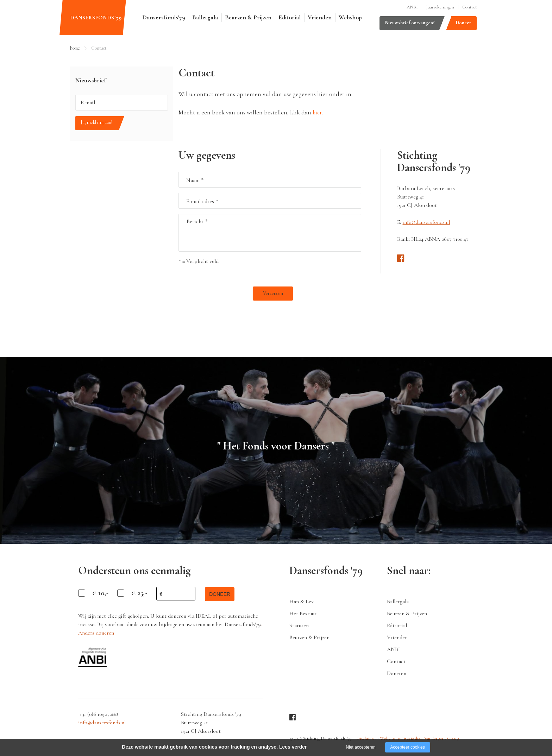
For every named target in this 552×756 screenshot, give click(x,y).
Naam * (195, 180)
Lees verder (293, 747)
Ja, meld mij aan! (97, 122)
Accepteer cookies (408, 747)
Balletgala (205, 17)
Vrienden (320, 17)
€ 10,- (100, 593)
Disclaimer (366, 737)
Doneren (397, 673)
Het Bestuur (303, 613)
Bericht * (195, 221)
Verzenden (195, 294)
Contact (469, 7)
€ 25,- (139, 593)
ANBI (412, 7)
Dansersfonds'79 (164, 17)
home (75, 48)
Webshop (350, 17)
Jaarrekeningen (440, 7)
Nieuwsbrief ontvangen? (410, 23)
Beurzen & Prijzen (248, 17)
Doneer (464, 23)
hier (318, 112)
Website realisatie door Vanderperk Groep (417, 737)
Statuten (299, 625)
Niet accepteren (361, 747)
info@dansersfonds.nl (426, 222)
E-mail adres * (202, 201)
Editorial (290, 17)
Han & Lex (302, 601)
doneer (222, 594)
